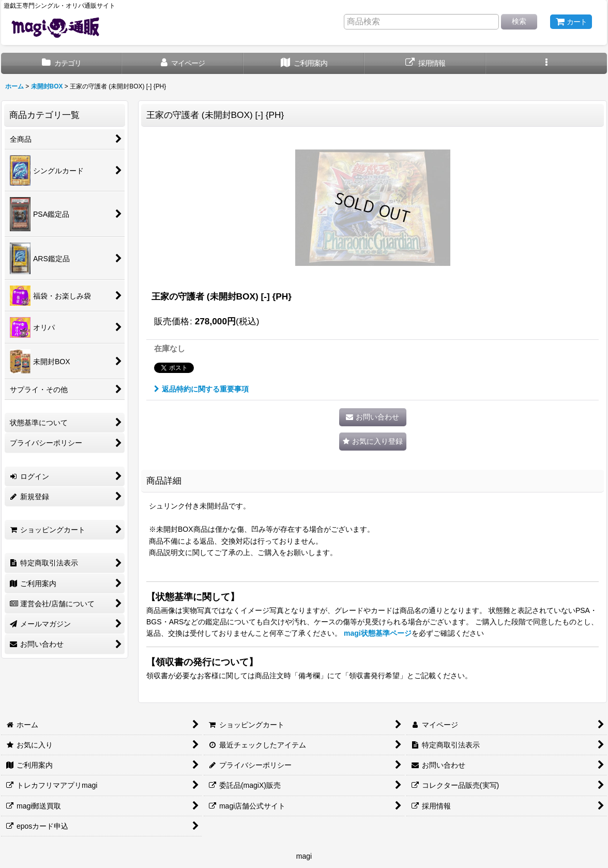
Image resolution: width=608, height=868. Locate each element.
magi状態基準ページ (378, 633)
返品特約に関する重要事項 (201, 389)
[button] (546, 63)
